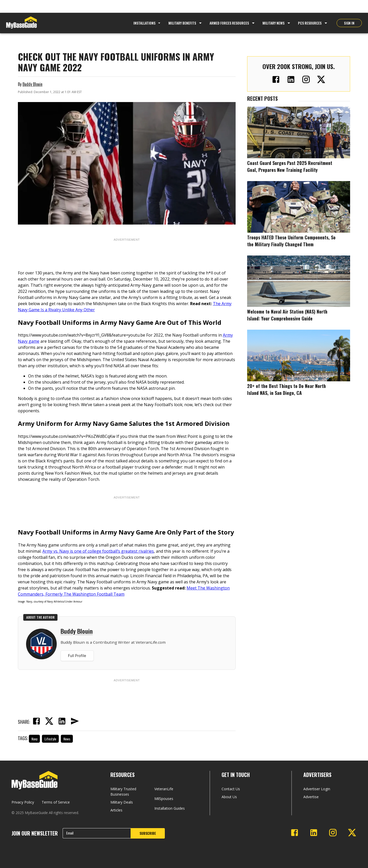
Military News (273, 23)
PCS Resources (310, 23)
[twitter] (49, 722)
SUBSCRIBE (148, 833)
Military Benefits (182, 23)
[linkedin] (62, 722)
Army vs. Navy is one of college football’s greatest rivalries (98, 551)
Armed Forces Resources (229, 23)
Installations (148, 23)
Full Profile (77, 656)
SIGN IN (349, 23)
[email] (75, 722)
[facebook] (36, 722)
